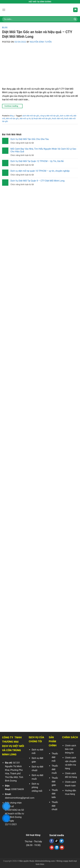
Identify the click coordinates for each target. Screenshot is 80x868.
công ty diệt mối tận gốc (50, 116)
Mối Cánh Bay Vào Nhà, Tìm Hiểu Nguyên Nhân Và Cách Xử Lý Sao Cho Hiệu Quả (43, 150)
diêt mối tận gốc (12, 118)
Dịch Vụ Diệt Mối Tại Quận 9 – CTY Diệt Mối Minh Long (38, 181)
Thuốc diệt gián (55, 781)
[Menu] (4, 10)
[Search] (75, 19)
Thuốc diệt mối (55, 757)
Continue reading (12, 106)
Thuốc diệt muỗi (55, 769)
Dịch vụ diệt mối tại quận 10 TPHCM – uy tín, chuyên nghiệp (40, 171)
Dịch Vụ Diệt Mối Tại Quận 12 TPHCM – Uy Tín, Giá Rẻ (37, 161)
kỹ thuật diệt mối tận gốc (41, 118)
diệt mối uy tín (25, 118)
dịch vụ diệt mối (66, 116)
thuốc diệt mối (58, 118)
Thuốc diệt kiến (55, 794)
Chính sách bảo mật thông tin (71, 749)
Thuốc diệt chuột (55, 806)
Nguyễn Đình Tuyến (41, 42)
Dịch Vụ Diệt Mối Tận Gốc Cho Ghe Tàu (30, 139)
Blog (5, 28)
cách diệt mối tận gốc (31, 116)
